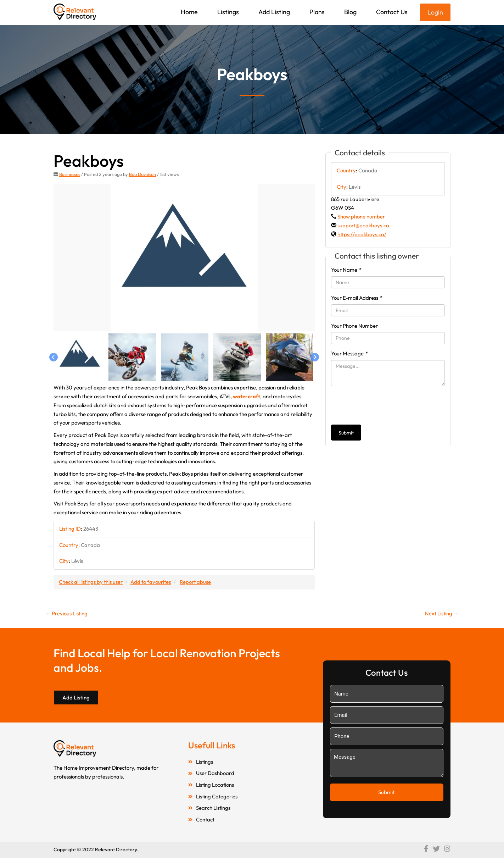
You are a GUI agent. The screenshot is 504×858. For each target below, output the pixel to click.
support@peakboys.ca (363, 225)
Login (435, 12)
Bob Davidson (143, 174)
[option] (184, 258)
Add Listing (274, 12)
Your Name (346, 270)
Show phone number (361, 217)
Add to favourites (152, 582)
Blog (350, 12)
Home (189, 12)
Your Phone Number (354, 326)
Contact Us (392, 12)
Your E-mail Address (357, 298)
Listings (228, 12)
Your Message (349, 353)
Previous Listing (67, 613)
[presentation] (385, 405)
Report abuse (197, 582)
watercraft (247, 396)
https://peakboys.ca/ (362, 234)
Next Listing (441, 613)
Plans (317, 12)
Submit (346, 433)
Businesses (70, 174)
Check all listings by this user (91, 582)
